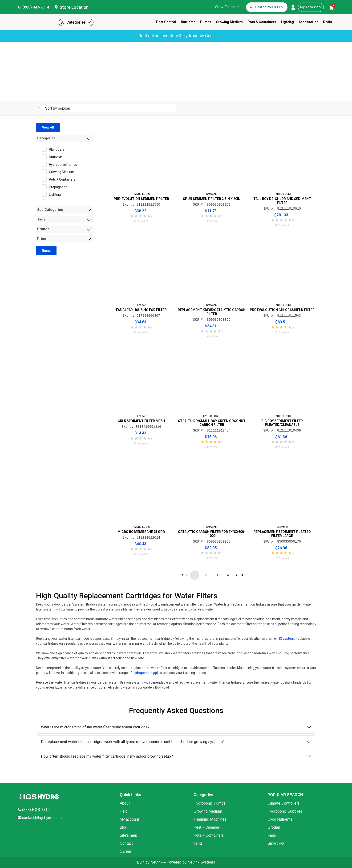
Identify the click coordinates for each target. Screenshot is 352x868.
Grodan (274, 827)
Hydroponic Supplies (285, 811)
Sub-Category (87, 65)
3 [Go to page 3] (217, 575)
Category (69, 65)
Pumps (206, 22)
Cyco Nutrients (280, 819)
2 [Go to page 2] (206, 575)
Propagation (56, 187)
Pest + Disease (206, 827)
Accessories (308, 22)
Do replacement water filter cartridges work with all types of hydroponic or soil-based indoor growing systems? (133, 742)
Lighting (287, 22)
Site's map (128, 835)
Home (40, 65)
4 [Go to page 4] (228, 575)
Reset (46, 251)
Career (125, 851)
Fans (272, 835)
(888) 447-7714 (36, 7)
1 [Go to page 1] (195, 575)
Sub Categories (50, 210)
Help (123, 811)
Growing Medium (229, 22)
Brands (43, 229)
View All (48, 127)
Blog (123, 827)
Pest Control (166, 22)
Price (42, 239)
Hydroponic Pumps (61, 164)
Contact (126, 843)
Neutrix (156, 862)
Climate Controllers (283, 803)
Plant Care (55, 149)
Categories (46, 138)
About (125, 803)
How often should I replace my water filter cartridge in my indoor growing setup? (107, 756)
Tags (41, 219)
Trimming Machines (210, 819)
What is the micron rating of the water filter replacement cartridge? (95, 727)
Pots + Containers (60, 179)
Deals (328, 22)
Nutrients (188, 22)
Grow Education (228, 7)
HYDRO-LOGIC (141, 194)
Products (53, 65)
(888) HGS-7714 (36, 810)
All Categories (73, 22)
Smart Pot (276, 843)
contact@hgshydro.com (42, 818)
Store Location (74, 7)
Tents (198, 843)
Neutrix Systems (201, 862)
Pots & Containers (262, 22)
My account (129, 819)
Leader (141, 305)
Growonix (212, 194)
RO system (286, 639)
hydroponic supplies (147, 673)
